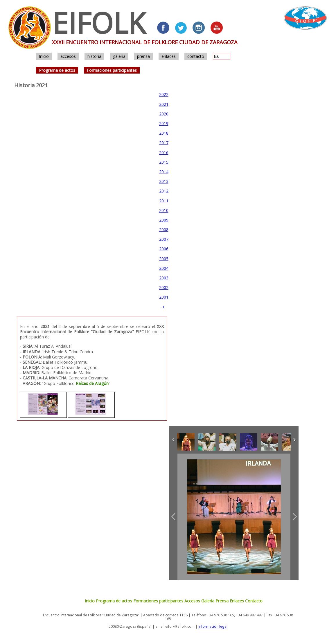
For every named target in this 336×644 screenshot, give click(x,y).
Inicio (44, 56)
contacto (196, 56)
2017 (164, 143)
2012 (164, 191)
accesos (68, 56)
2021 (164, 104)
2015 (164, 162)
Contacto (254, 601)
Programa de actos (57, 70)
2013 (164, 181)
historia (94, 56)
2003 (164, 278)
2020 (164, 114)
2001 (164, 297)
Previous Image (173, 517)
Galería (208, 601)
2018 (164, 133)
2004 (164, 268)
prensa (143, 56)
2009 (164, 220)
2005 (164, 259)
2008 (164, 230)
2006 (164, 249)
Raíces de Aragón (92, 383)
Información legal (213, 626)
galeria (119, 56)
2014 (164, 172)
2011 (164, 201)
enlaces (169, 56)
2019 (164, 123)
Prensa (222, 601)
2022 (164, 94)
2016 (164, 152)
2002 (164, 287)
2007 (164, 239)
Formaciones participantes (112, 70)
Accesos (192, 601)
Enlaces (237, 601)
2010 (164, 210)
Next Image (294, 517)
